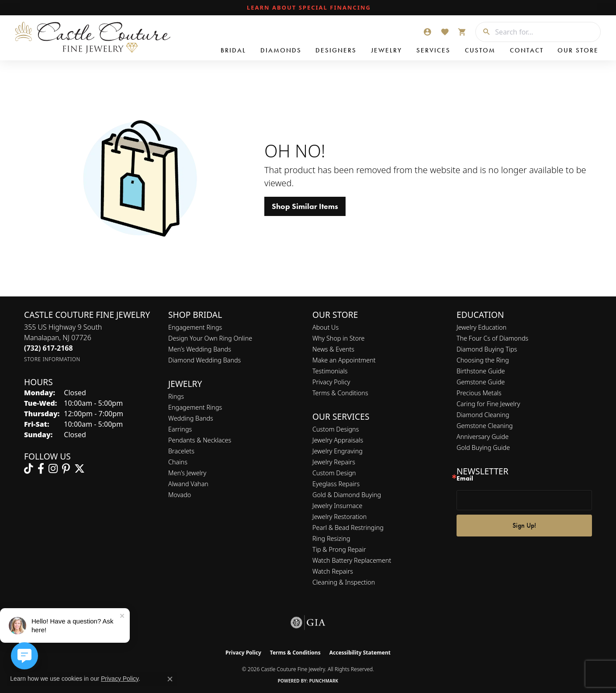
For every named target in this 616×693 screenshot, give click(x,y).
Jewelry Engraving (337, 451)
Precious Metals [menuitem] (479, 393)
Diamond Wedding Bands (204, 360)
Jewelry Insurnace (337, 506)
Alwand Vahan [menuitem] (188, 484)
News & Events (333, 349)
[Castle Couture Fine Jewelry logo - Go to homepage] (92, 38)
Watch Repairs (333, 571)
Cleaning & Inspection (344, 582)
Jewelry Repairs (334, 462)
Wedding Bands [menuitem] (191, 418)
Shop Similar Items (305, 206)
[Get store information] (52, 359)
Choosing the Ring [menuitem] (483, 360)
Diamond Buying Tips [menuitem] (487, 349)
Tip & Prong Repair (339, 549)
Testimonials (330, 371)
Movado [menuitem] (180, 495)
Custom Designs (336, 429)
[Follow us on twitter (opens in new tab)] (80, 469)
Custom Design (334, 473)
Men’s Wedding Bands (200, 349)
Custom (480, 50)
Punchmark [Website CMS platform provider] (324, 681)
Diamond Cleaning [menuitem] (483, 415)
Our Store (578, 50)
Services (433, 50)
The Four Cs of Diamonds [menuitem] (492, 338)
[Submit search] (483, 32)
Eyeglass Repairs (336, 484)
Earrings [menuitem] (180, 429)
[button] (427, 32)
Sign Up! (524, 525)
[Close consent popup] (170, 679)
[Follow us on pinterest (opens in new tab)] (66, 469)
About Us (325, 327)
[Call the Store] (48, 348)
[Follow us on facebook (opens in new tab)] (41, 469)
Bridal (233, 50)
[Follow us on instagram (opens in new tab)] (53, 469)
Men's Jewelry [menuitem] (187, 473)
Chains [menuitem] (178, 462)
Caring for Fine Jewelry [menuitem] (488, 404)
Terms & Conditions (340, 393)
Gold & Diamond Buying (347, 495)
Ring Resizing (331, 538)
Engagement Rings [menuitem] (195, 407)
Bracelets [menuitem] (181, 451)
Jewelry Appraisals (338, 440)
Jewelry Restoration (339, 517)
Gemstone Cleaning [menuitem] (485, 426)
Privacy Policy (331, 382)
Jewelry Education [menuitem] (481, 327)
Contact (527, 50)
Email (465, 479)
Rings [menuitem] (176, 396)
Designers (336, 50)
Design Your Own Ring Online (210, 338)
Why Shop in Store (338, 338)
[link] (308, 8)
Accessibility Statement (360, 653)
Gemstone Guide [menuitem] (481, 382)
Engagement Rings (195, 327)
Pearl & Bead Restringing (348, 528)
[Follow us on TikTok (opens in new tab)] (29, 469)
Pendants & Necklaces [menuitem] (200, 440)
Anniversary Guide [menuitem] (483, 437)
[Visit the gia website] (308, 623)
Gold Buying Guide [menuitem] (483, 447)
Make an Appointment (344, 360)
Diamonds (281, 50)
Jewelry (386, 50)
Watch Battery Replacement (352, 560)
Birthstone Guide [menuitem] (481, 371)
